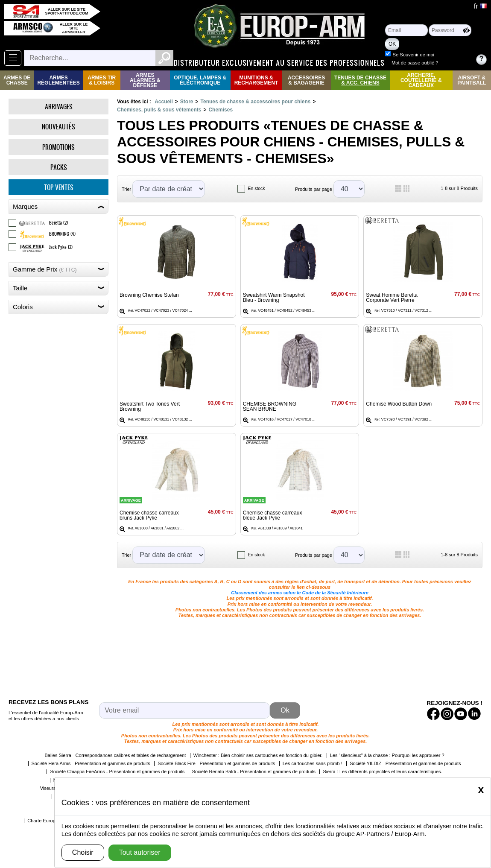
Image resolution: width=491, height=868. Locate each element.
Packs (59, 167)
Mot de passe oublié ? (415, 63)
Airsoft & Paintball (472, 80)
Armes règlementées (58, 80)
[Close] (481, 789)
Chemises (221, 110)
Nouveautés (58, 127)
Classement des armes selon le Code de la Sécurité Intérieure (300, 593)
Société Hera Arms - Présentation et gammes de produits (91, 763)
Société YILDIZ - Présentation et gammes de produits (405, 763)
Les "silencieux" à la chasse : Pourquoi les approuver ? (387, 755)
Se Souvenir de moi (413, 55)
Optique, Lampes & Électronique (200, 80)
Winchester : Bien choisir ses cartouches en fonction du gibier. (258, 755)
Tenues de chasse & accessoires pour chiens (256, 102)
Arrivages (59, 107)
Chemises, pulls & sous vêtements (159, 110)
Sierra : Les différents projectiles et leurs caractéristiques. (382, 772)
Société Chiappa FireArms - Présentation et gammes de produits (117, 772)
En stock (257, 189)
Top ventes (59, 187)
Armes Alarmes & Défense (145, 80)
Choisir (83, 852)
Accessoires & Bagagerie (306, 80)
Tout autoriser (140, 852)
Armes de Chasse (17, 80)
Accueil (164, 102)
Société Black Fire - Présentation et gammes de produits (216, 763)
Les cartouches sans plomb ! (313, 763)
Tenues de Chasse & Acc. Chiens (360, 80)
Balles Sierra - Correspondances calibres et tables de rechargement (115, 755)
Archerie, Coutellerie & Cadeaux (421, 80)
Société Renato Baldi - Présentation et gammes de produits (254, 772)
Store (187, 102)
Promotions (58, 147)
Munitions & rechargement (256, 80)
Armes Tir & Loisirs (102, 80)
